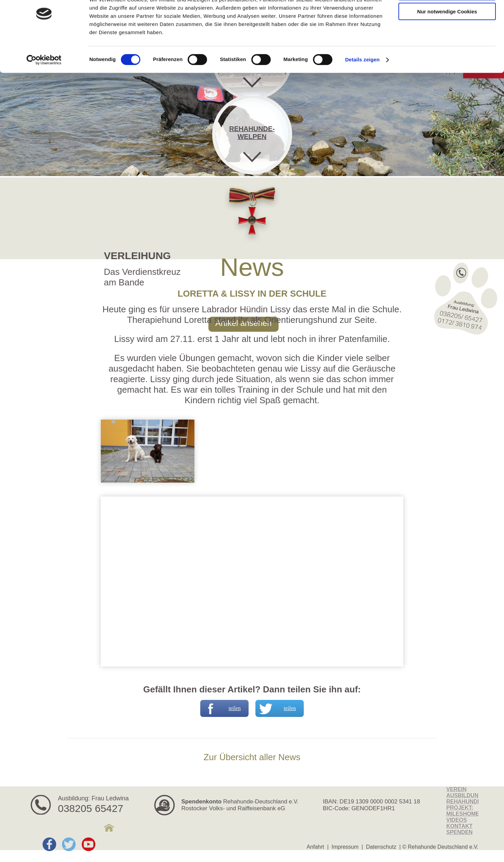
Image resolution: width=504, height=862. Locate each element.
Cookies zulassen (447, 17)
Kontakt (460, 826)
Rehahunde (464, 802)
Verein (457, 789)
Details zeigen (362, 85)
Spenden (460, 832)
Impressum (345, 847)
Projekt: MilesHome (463, 811)
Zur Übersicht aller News (252, 757)
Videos (457, 820)
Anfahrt (315, 847)
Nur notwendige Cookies (447, 37)
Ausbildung (465, 795)
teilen (221, 708)
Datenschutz (381, 847)
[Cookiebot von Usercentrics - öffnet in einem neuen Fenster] (44, 85)
